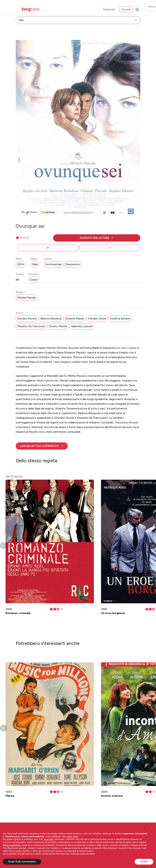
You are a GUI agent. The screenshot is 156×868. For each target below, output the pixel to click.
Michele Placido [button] (27, 298)
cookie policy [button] (72, 837)
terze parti (49, 839)
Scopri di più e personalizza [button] (22, 862)
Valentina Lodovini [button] (82, 326)
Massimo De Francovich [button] (31, 326)
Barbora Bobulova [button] (51, 319)
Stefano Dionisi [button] (97, 319)
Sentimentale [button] (54, 264)
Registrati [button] (109, 9)
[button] (97, 238)
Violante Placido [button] (75, 319)
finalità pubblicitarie (12, 845)
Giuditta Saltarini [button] (120, 319)
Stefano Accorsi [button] (27, 319)
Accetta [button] (144, 862)
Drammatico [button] (73, 264)
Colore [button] (34, 280)
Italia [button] (35, 264)
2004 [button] (21, 264)
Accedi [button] (126, 9)
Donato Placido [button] (58, 326)
